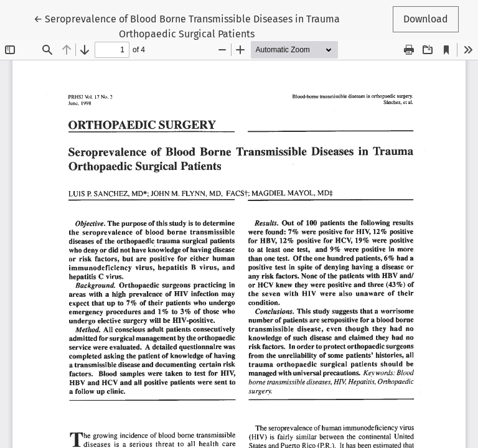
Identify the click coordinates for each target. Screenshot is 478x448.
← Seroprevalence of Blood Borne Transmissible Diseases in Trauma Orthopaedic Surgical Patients (187, 26)
